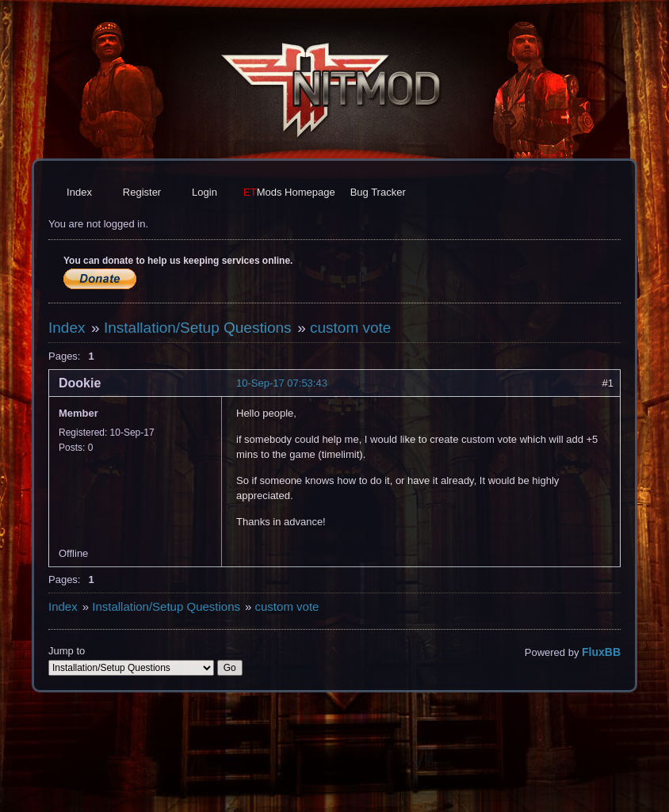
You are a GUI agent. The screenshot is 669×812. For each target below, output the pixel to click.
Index (79, 192)
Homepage (289, 192)
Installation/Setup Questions (198, 328)
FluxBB (601, 652)
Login (205, 192)
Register (142, 192)
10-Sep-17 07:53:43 (282, 383)
